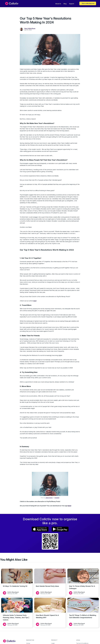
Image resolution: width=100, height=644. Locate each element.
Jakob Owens (49, 498)
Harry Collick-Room (30, 28)
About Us (58, 4)
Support (72, 4)
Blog (65, 4)
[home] (12, 3)
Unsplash (57, 498)
